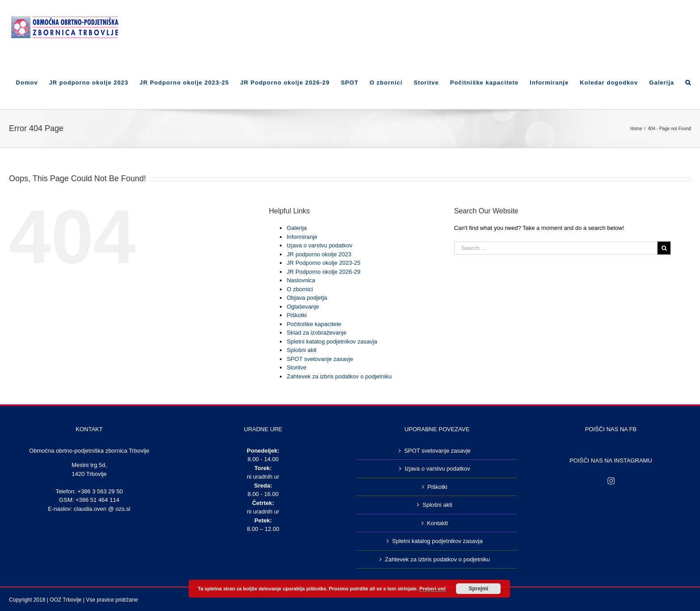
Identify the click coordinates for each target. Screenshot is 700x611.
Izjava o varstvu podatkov (319, 245)
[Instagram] (611, 481)
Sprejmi (478, 589)
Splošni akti (301, 350)
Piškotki (297, 315)
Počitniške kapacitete (314, 324)
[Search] (688, 82)
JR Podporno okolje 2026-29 (323, 272)
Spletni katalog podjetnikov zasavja (332, 342)
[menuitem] (33, 82)
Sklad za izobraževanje (316, 333)
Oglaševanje (303, 307)
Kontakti (437, 523)
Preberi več (432, 589)
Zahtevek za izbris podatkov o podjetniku (339, 376)
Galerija (297, 228)
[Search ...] (556, 248)
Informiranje (302, 237)
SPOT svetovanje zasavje (320, 359)
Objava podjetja (307, 298)
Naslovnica (301, 280)
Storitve (296, 367)
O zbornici (300, 289)
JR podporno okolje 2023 (319, 254)
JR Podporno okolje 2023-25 (323, 263)
